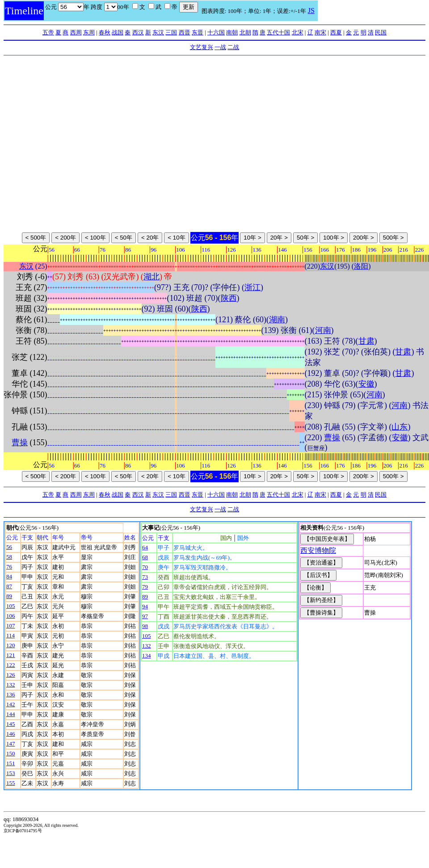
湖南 (277, 320)
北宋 (298, 32)
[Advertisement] (84, 144)
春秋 (105, 32)
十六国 (216, 32)
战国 (118, 32)
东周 (89, 32)
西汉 (138, 32)
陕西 (229, 298)
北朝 (245, 32)
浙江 (252, 287)
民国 (381, 32)
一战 (220, 47)
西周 (76, 32)
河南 (323, 330)
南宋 (320, 32)
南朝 (232, 32)
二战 (233, 47)
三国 (171, 32)
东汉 (158, 32)
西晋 (185, 32)
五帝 (48, 32)
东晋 (198, 32)
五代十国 (278, 32)
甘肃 (366, 341)
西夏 (336, 32)
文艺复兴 (202, 47)
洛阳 (361, 266)
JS (311, 11)
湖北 (151, 277)
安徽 (366, 384)
